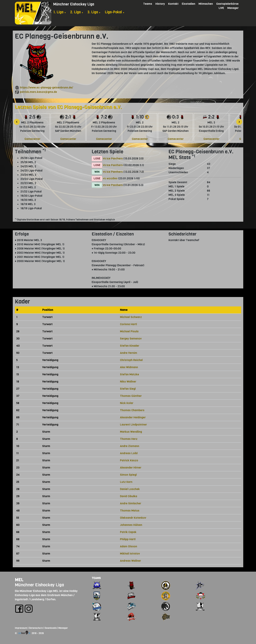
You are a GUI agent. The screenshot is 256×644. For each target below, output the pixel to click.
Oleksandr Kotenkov (133, 518)
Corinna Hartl (128, 324)
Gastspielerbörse (227, 4)
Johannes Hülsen (131, 525)
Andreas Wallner (130, 561)
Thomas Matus (130, 511)
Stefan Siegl (128, 389)
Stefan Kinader (130, 346)
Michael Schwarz (131, 317)
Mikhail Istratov (130, 554)
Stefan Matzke (129, 374)
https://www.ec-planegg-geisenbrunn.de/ (46, 87)
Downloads (51, 628)
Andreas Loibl (129, 453)
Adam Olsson (129, 546)
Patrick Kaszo (129, 460)
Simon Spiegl (128, 475)
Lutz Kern (126, 482)
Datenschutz (36, 628)
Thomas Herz (129, 439)
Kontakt (173, 4)
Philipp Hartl (128, 539)
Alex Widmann (129, 367)
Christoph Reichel (131, 360)
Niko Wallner (128, 382)
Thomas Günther (131, 396)
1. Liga (60, 12)
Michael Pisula (129, 331)
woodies (112, 178)
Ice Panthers (115, 158)
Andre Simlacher (131, 503)
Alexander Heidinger (133, 417)
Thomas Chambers (132, 410)
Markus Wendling (131, 432)
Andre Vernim (129, 353)
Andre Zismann (130, 446)
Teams (148, 4)
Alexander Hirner (131, 468)
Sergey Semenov (131, 339)
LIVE (221, 8)
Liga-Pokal (115, 12)
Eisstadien (189, 4)
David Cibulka (129, 496)
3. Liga (94, 12)
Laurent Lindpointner (133, 425)
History (160, 4)
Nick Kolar (127, 403)
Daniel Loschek (130, 489)
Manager (233, 8)
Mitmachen (206, 4)
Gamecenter (32, 139)
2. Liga (77, 12)
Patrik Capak (128, 532)
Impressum (21, 628)
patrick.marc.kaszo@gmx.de (38, 92)
